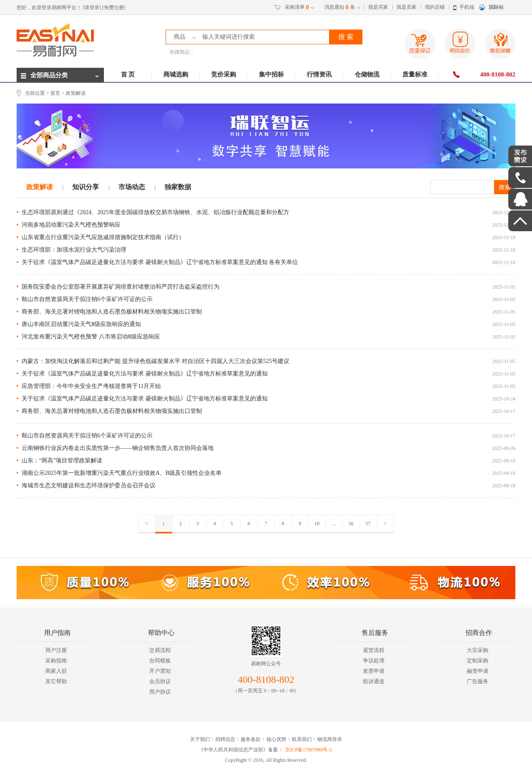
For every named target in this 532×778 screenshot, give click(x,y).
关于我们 (200, 739)
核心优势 (276, 739)
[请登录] (92, 7)
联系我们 (302, 739)
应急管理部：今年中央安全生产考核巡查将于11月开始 (91, 386)
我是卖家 (406, 7)
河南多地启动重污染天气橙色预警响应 (71, 225)
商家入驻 (56, 671)
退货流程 (374, 650)
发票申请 (374, 671)
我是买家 (378, 7)
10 (317, 524)
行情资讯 (319, 74)
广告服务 (478, 681)
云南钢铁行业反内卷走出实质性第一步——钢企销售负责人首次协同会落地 (118, 448)
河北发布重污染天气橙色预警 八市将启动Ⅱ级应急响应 (91, 337)
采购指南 (56, 661)
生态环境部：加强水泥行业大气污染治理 (74, 250)
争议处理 (374, 661)
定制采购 (478, 661)
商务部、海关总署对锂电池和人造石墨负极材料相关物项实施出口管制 (112, 312)
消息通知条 (340, 7)
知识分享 (86, 187)
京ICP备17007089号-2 (309, 750)
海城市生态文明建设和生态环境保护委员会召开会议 (89, 485)
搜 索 (346, 37)
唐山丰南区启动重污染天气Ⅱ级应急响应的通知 (81, 324)
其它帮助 (56, 681)
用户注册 (56, 650)
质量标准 (415, 74)
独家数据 (178, 187)
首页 (55, 93)
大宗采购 (478, 650)
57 (368, 524)
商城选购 (176, 74)
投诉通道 (374, 681)
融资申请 (478, 671)
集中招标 (271, 74)
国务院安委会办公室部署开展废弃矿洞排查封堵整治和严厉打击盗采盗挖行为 (121, 287)
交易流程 (160, 650)
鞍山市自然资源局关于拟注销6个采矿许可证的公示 (87, 299)
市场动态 (132, 187)
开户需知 (160, 671)
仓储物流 (367, 74)
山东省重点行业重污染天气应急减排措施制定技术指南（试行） (103, 237)
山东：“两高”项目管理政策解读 (62, 461)
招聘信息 (225, 739)
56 (351, 524)
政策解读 (39, 187)
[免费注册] (114, 7)
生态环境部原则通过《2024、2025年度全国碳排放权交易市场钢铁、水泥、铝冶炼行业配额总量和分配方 (155, 212)
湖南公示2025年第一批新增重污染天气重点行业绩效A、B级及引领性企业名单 (122, 473)
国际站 (496, 7)
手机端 (467, 7)
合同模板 (160, 661)
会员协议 (160, 681)
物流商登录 (330, 739)
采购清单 (297, 7)
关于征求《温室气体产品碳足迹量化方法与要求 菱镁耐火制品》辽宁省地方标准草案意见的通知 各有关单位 (160, 262)
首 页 (128, 74)
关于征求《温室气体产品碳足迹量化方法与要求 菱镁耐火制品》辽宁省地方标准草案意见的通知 (145, 374)
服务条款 (251, 739)
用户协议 (160, 692)
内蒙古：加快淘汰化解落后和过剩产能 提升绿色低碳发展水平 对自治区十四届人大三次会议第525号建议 (155, 361)
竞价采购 (224, 74)
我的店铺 (435, 7)
